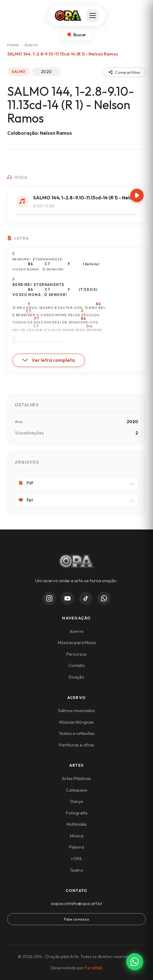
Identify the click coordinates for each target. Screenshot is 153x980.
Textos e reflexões (77, 733)
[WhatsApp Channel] (104, 598)
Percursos (76, 654)
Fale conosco (77, 919)
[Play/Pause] (137, 195)
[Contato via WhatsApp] (135, 962)
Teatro (76, 870)
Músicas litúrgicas (76, 722)
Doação (76, 677)
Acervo (31, 45)
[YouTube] (68, 598)
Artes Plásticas (76, 779)
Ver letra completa (49, 360)
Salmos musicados (76, 711)
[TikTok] (86, 598)
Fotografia (77, 813)
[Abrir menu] (92, 16)
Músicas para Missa (77, 643)
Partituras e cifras (77, 745)
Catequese (77, 790)
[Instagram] (49, 598)
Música (77, 836)
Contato (77, 665)
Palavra (76, 847)
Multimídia (76, 824)
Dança (76, 801)
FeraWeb (94, 968)
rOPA (76, 859)
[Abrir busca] (76, 35)
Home (13, 45)
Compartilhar (125, 72)
